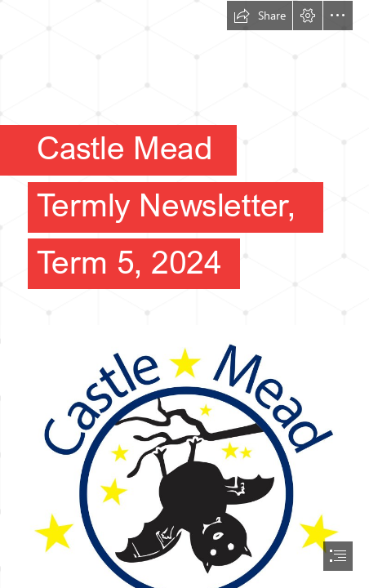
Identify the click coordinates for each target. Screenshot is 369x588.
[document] (184, 294)
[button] (260, 16)
